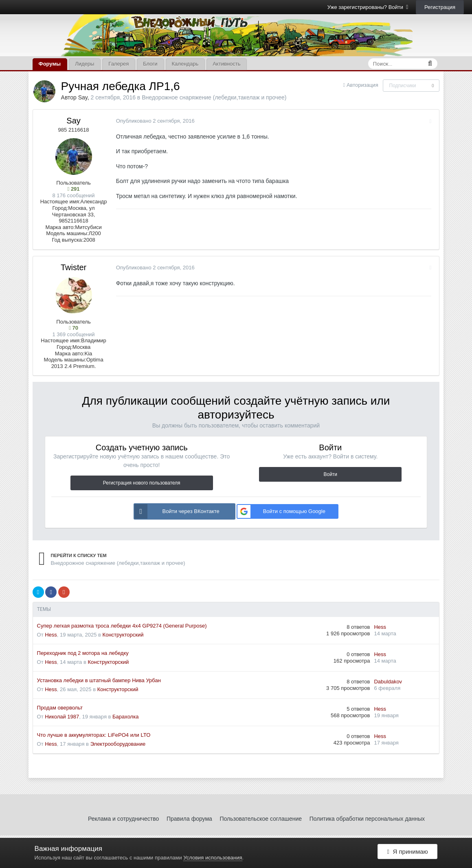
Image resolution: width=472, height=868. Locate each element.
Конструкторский (123, 635)
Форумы (50, 64)
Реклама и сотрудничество (123, 819)
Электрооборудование (118, 744)
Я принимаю (408, 853)
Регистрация (440, 7)
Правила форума (189, 819)
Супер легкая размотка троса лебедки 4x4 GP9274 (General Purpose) (122, 626)
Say (83, 97)
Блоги (150, 64)
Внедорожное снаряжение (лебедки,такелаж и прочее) (214, 97)
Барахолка (125, 717)
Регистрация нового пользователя (142, 483)
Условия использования (213, 858)
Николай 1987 (62, 717)
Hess (51, 635)
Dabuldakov (388, 682)
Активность (226, 64)
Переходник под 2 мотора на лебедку (83, 653)
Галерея (119, 64)
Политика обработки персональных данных (367, 819)
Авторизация (362, 85)
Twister (74, 267)
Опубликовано (154, 121)
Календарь (185, 64)
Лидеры (85, 64)
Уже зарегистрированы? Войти (368, 7)
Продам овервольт (60, 708)
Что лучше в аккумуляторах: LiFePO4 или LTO (94, 735)
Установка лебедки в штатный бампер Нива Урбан (99, 680)
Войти (330, 474)
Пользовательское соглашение (261, 819)
